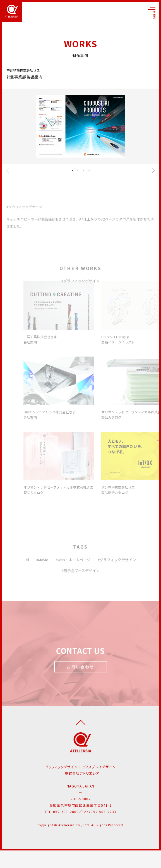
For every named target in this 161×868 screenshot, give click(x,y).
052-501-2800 (66, 812)
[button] (72, 171)
